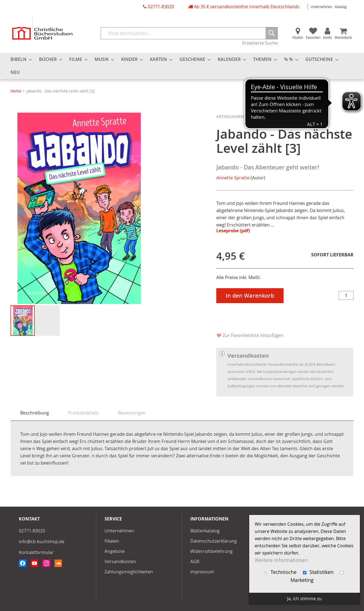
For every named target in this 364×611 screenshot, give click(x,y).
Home (16, 91)
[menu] (182, 66)
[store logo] (42, 28)
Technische (281, 572)
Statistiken (319, 572)
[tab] (35, 413)
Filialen (298, 37)
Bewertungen (132, 413)
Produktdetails (83, 413)
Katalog (341, 7)
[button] (48, 321)
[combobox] (189, 33)
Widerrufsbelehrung (211, 551)
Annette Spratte (233, 178)
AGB (195, 561)
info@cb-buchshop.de (42, 542)
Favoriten (313, 37)
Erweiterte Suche (260, 43)
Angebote (115, 551)
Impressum (202, 572)
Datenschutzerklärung (214, 541)
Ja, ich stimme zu (304, 599)
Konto (327, 37)
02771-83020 (161, 7)
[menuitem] (20, 59)
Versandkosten (120, 561)
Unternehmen (321, 7)
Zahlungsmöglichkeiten (129, 572)
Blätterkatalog (205, 531)
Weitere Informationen (281, 560)
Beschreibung (35, 413)
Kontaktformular (36, 552)
